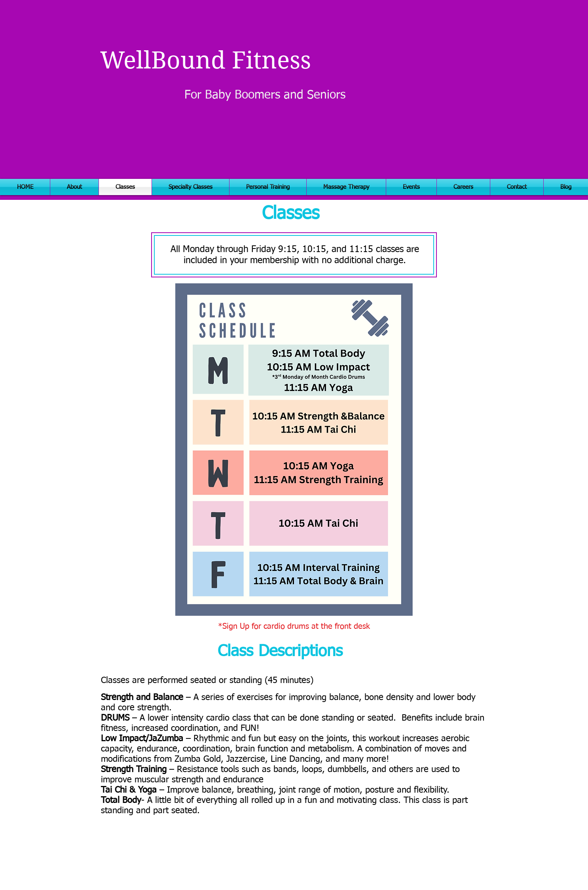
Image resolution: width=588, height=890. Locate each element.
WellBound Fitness (206, 60)
